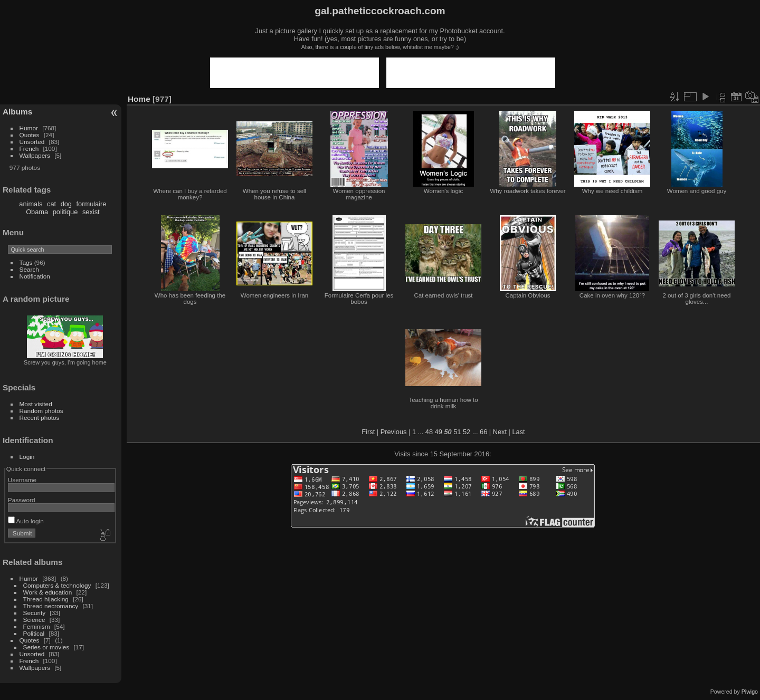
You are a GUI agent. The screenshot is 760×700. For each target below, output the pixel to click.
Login (27, 457)
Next (500, 432)
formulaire (92, 204)
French (29, 148)
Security (35, 613)
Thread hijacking (46, 599)
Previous (394, 432)
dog (66, 204)
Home (139, 99)
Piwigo (750, 692)
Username (22, 480)
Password (22, 500)
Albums (17, 112)
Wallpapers (35, 155)
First (368, 432)
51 (457, 432)
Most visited (36, 404)
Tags (26, 262)
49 (439, 432)
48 (429, 432)
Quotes (30, 135)
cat (51, 204)
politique (65, 212)
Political (34, 633)
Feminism (37, 626)
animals (31, 204)
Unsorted (32, 142)
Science (34, 620)
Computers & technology (57, 585)
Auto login (26, 521)
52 (467, 432)
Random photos (41, 411)
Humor (29, 128)
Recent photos (40, 418)
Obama (37, 212)
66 (483, 432)
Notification (35, 276)
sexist (91, 212)
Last (518, 432)
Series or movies (46, 647)
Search (29, 269)
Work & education (48, 592)
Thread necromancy (51, 606)
